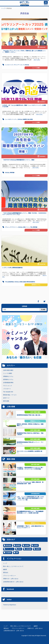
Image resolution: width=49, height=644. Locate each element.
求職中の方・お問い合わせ (11, 579)
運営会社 (6, 573)
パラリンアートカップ (19, 65)
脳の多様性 (30, 119)
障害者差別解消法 (31, 282)
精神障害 (18, 545)
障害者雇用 (9, 545)
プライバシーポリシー (9, 576)
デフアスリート (14, 227)
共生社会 (27, 65)
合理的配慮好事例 (8, 383)
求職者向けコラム (8, 376)
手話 (31, 227)
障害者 (20, 549)
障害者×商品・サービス (10, 395)
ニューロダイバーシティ (11, 119)
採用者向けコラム (36, 285)
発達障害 (25, 119)
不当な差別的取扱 (9, 282)
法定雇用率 (9, 553)
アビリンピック (8, 386)
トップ (5, 563)
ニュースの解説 (36, 68)
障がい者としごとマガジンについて (13, 566)
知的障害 (27, 545)
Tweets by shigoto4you (10, 605)
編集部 (5, 569)
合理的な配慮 (22, 282)
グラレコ (7, 227)
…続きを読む (36, 60)
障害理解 (12, 173)
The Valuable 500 (8, 392)
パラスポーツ (7, 389)
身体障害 (36, 545)
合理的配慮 (28, 549)
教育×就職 (6, 401)
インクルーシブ (9, 65)
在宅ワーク (6, 398)
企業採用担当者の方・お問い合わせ (13, 582)
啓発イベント (26, 227)
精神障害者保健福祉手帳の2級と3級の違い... (29, 415)
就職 (17, 553)
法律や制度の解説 (8, 370)
